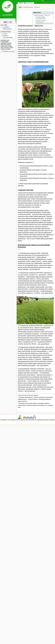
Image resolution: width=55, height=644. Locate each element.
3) (20, 249)
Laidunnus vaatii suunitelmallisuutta (41, 18)
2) (18, 249)
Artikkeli (21, 3)
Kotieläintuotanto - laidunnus (32, 7)
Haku (2, 18)
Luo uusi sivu (30, 3)
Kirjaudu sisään (48, 1)
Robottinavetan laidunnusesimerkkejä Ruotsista (44, 23)
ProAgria (5, 34)
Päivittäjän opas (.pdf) (8, 51)
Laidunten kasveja (41, 20)
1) (33, 162)
